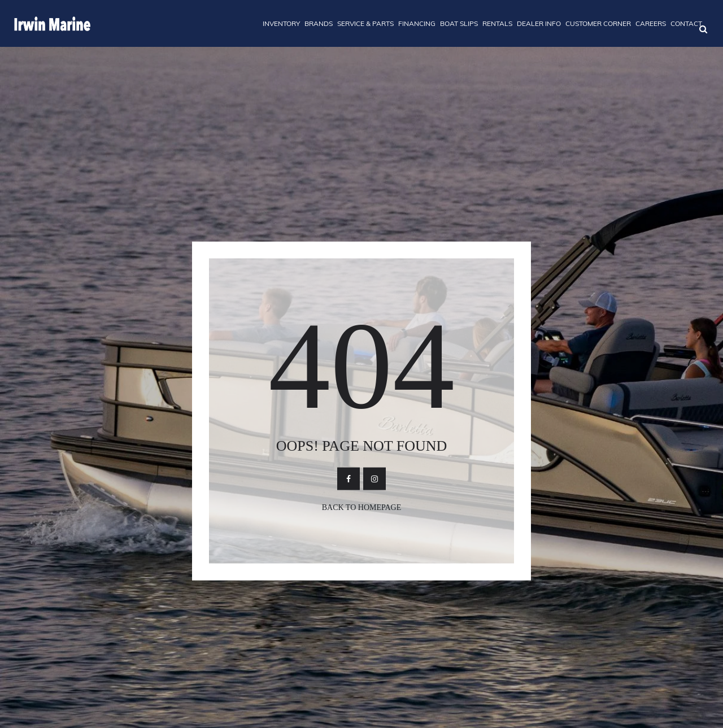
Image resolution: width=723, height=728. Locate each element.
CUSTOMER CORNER (598, 23)
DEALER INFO (539, 23)
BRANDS (319, 23)
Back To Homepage (362, 507)
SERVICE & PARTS (365, 23)
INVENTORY (281, 23)
